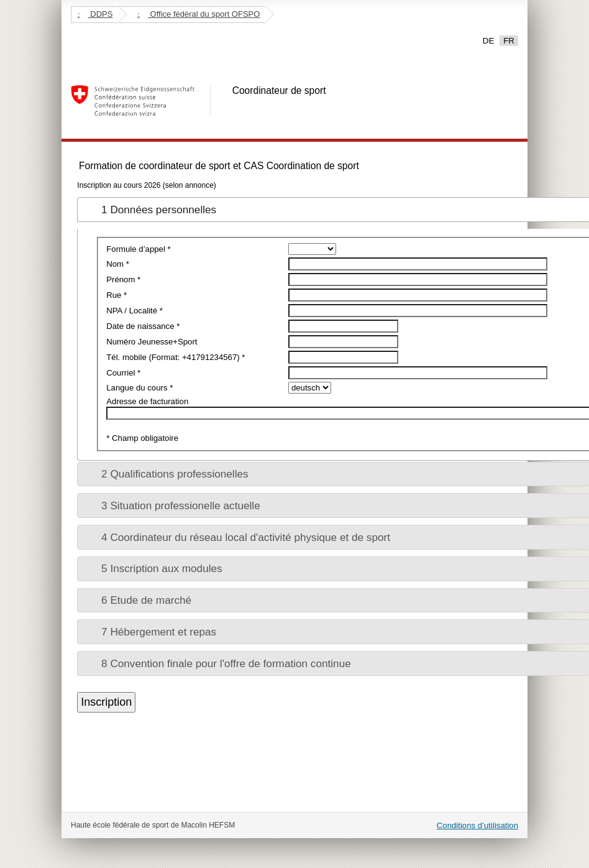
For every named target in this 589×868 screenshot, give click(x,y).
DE (489, 41)
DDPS (95, 14)
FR (509, 41)
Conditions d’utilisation (477, 825)
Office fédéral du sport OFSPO (199, 14)
